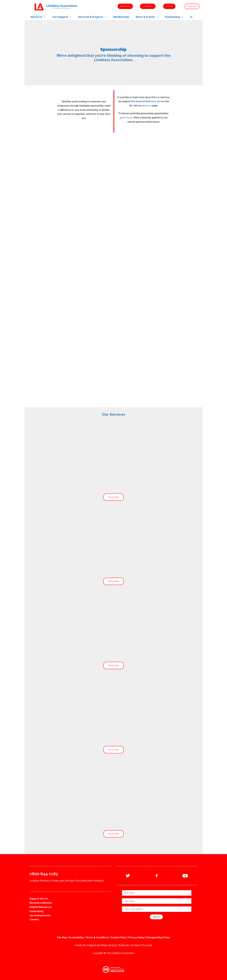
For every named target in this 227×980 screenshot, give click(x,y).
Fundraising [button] (174, 17)
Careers (34, 920)
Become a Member (41, 903)
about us (147, 106)
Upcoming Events (40, 915)
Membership (121, 17)
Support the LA (39, 899)
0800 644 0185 (44, 874)
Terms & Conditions (97, 937)
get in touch (126, 118)
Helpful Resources (41, 907)
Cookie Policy (119, 937)
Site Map (62, 937)
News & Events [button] (147, 17)
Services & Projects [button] (92, 17)
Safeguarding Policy (158, 937)
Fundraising (36, 911)
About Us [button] (38, 17)
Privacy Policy (136, 937)
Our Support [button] (62, 17)
